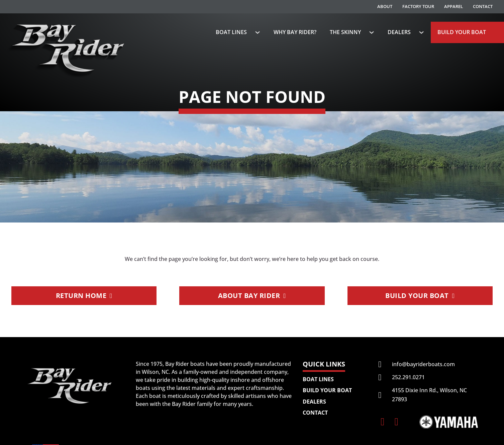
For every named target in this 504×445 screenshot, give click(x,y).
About (385, 6)
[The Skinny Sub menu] (372, 32)
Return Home (84, 295)
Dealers (399, 32)
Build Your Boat (462, 32)
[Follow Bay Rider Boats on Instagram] (396, 422)
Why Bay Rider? (295, 32)
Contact (483, 6)
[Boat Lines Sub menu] (258, 32)
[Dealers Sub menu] (421, 32)
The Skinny (345, 32)
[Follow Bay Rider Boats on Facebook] (382, 422)
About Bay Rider (252, 295)
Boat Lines (231, 32)
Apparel (453, 6)
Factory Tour (418, 6)
